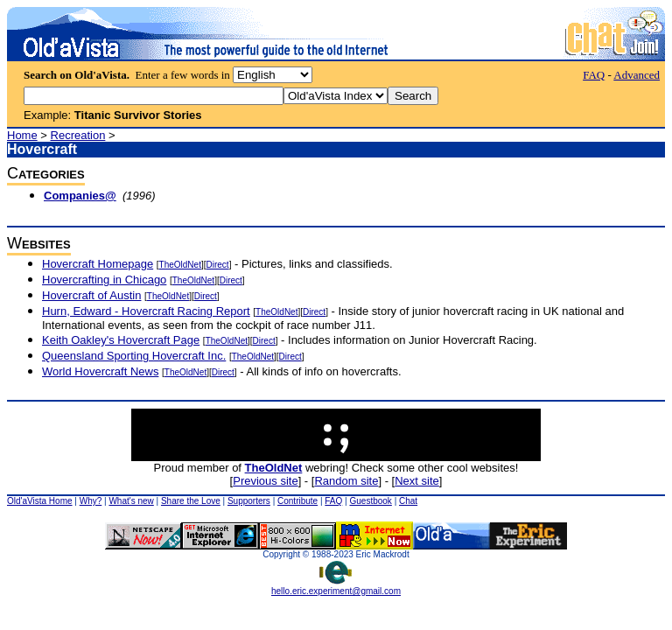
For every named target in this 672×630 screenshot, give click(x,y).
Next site (417, 481)
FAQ (594, 75)
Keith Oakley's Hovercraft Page (121, 340)
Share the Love (191, 501)
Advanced (637, 75)
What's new (131, 501)
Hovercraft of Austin (91, 295)
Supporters (249, 501)
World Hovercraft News (100, 371)
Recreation (78, 135)
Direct (218, 265)
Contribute (297, 501)
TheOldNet (180, 265)
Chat (408, 501)
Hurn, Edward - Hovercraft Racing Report (146, 311)
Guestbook (370, 501)
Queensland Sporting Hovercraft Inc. (134, 356)
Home (22, 135)
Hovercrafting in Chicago (104, 280)
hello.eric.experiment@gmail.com (336, 587)
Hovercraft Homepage (98, 264)
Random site (346, 481)
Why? (91, 501)
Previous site (265, 481)
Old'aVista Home (40, 501)
